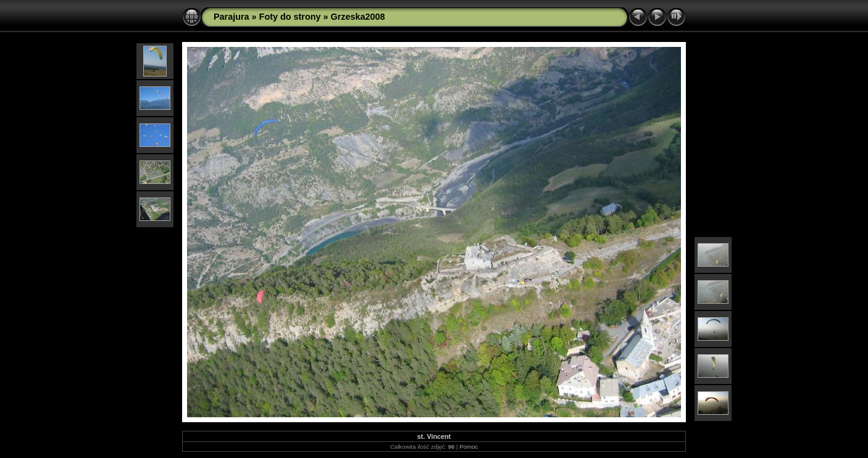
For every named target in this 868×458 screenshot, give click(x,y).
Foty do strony (290, 17)
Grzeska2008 (358, 17)
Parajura (232, 17)
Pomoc (469, 447)
